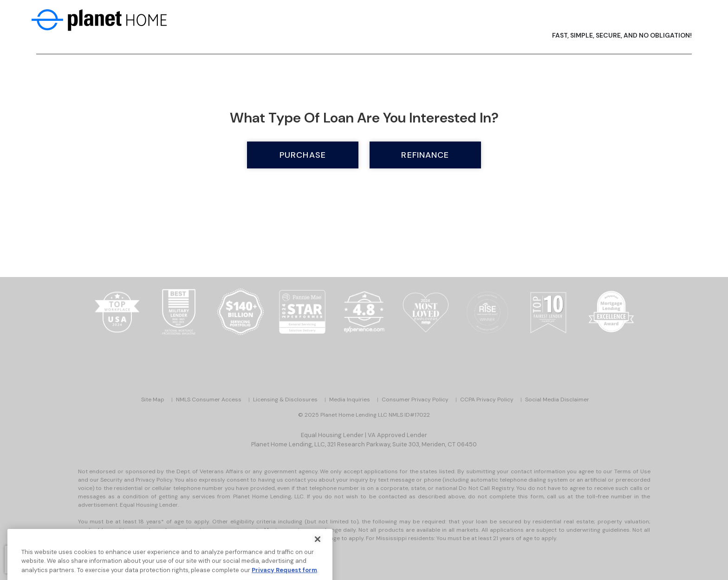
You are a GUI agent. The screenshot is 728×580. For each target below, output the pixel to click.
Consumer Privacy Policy (415, 400)
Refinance (425, 155)
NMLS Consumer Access (209, 400)
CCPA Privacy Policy (487, 400)
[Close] (318, 544)
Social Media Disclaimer (557, 400)
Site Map (153, 400)
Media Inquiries (350, 400)
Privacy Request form (284, 575)
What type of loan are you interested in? (364, 118)
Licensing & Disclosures (285, 400)
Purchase (303, 155)
